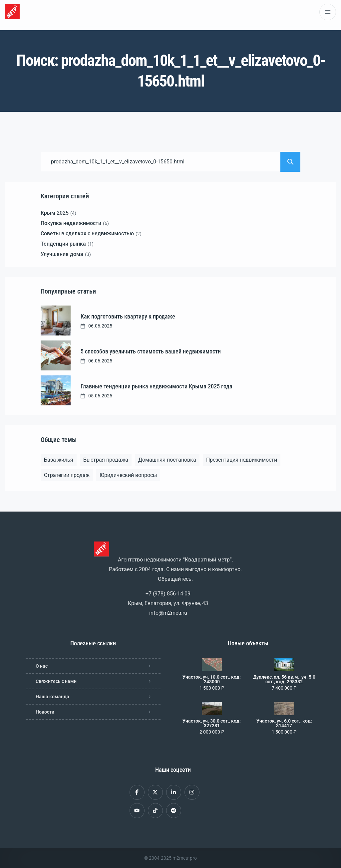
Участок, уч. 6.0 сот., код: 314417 (284, 723)
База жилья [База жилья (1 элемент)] (59, 460)
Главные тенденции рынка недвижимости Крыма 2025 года (157, 386)
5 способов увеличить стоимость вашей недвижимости (151, 351)
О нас (42, 666)
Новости (45, 712)
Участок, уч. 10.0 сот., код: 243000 (212, 679)
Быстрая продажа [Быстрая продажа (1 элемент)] (106, 460)
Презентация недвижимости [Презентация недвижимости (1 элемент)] (242, 460)
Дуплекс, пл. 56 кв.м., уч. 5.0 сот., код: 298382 (284, 679)
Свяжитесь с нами (56, 681)
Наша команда (52, 697)
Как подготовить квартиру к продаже (128, 316)
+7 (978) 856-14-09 (168, 594)
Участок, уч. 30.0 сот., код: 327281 (212, 723)
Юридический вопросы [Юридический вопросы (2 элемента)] (128, 475)
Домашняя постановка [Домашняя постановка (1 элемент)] (167, 460)
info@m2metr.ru (168, 613)
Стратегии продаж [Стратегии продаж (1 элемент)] (67, 475)
